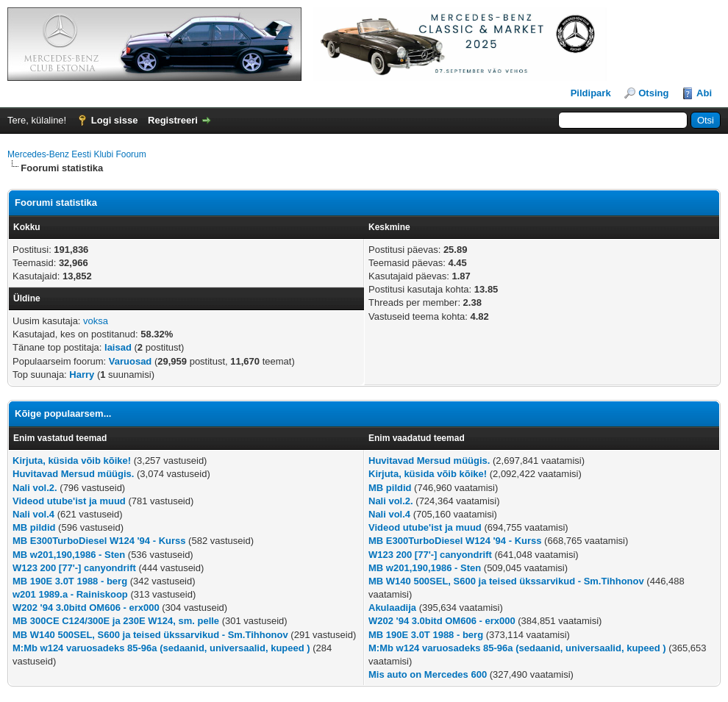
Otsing (653, 93)
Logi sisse (115, 120)
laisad (118, 347)
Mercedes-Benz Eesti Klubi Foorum (77, 154)
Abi (704, 93)
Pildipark (591, 93)
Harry (82, 375)
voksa (96, 321)
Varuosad (131, 361)
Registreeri (173, 120)
